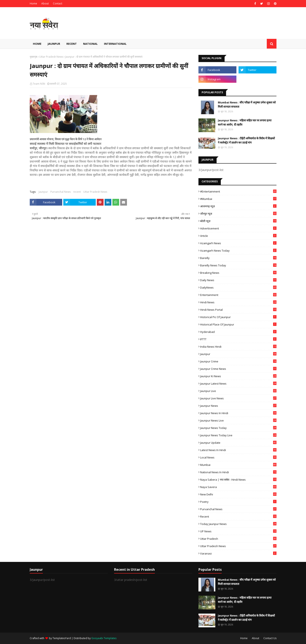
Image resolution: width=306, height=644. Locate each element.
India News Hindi (238, 347)
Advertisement (238, 228)
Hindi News (238, 302)
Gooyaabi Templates (104, 638)
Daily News (238, 280)
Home (33, 3)
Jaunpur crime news (238, 369)
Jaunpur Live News (238, 398)
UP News (238, 531)
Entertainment (238, 295)
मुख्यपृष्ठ (33, 57)
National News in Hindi (238, 472)
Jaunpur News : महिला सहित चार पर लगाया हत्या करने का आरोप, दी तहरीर (245, 122)
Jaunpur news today (238, 428)
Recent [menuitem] (72, 44)
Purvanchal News (61, 192)
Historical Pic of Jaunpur (238, 317)
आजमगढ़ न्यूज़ (238, 206)
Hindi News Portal (238, 310)
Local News (238, 457)
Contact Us (270, 638)
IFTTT (238, 339)
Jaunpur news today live (238, 435)
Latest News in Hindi (238, 450)
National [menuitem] (90, 44)
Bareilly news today (238, 265)
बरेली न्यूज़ (238, 221)
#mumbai (238, 199)
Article (238, 236)
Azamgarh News (238, 243)
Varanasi (238, 553)
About (45, 3)
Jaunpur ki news (238, 376)
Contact (58, 3)
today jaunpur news (238, 524)
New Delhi (238, 494)
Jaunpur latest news (238, 384)
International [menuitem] (115, 44)
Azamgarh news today (238, 251)
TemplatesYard (62, 638)
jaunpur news (238, 406)
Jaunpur (43, 192)
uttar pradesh (238, 539)
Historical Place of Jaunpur (238, 324)
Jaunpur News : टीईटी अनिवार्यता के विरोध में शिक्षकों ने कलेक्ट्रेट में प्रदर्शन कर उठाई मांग (246, 140)
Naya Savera (238, 487)
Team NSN (39, 84)
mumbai (238, 465)
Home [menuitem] (37, 44)
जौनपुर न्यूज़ (238, 214)
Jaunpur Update (238, 443)
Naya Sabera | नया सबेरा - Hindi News (238, 480)
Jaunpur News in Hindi (238, 413)
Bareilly (238, 258)
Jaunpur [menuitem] (54, 44)
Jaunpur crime (238, 361)
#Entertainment (238, 191)
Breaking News (238, 273)
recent (77, 192)
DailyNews (238, 287)
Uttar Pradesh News (51, 57)
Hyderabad (238, 332)
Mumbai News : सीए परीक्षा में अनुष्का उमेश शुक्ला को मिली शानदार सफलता (247, 104)
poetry (238, 502)
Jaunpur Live (238, 391)
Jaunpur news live (238, 420)
